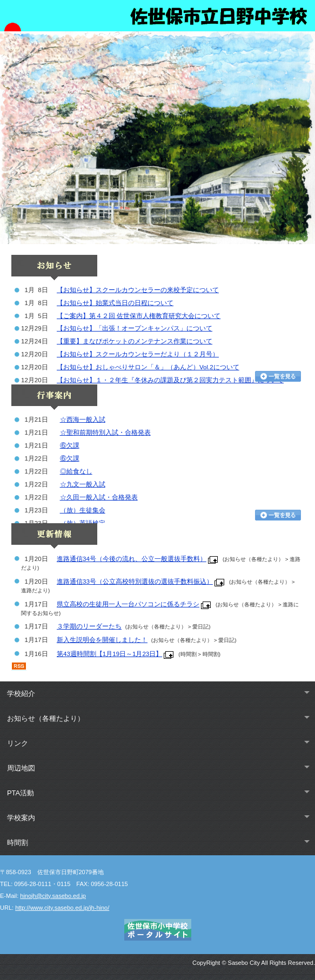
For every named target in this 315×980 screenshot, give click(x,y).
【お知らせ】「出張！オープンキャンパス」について (135, 328)
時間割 (18, 843)
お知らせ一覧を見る (278, 376)
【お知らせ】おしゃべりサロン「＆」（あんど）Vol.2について (148, 367)
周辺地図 (21, 768)
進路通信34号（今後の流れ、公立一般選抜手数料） (132, 559)
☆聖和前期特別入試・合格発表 (105, 432)
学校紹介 (21, 694)
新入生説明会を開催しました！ (102, 640)
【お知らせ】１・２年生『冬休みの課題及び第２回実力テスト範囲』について (170, 380)
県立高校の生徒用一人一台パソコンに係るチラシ (128, 604)
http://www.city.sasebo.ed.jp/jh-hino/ (62, 908)
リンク (18, 743)
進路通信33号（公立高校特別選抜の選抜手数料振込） (135, 582)
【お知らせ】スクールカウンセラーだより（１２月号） (138, 354)
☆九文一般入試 (83, 484)
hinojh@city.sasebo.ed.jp (53, 896)
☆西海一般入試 (83, 420)
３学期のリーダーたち (89, 626)
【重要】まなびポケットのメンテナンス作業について (135, 341)
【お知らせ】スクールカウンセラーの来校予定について (138, 290)
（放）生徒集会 (83, 510)
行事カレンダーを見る (278, 515)
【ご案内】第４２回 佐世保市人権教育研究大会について (139, 316)
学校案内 (21, 818)
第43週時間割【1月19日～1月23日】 (109, 654)
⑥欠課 (70, 445)
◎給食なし (76, 471)
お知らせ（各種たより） (46, 718)
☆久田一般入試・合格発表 (99, 497)
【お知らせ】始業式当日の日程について (115, 303)
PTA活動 (21, 793)
